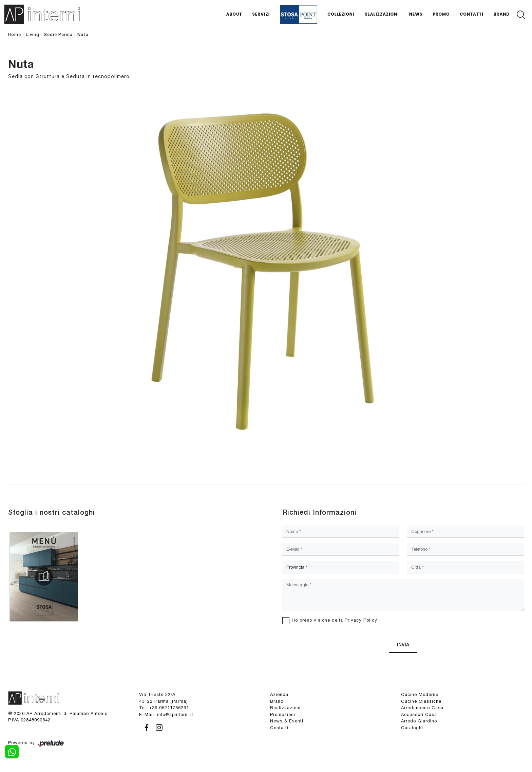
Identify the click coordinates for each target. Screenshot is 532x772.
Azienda (279, 694)
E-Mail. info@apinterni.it (166, 714)
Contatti (471, 14)
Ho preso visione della (335, 620)
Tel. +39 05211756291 (164, 708)
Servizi (261, 14)
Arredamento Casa (422, 708)
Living (33, 35)
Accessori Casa (419, 714)
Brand (502, 14)
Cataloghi (412, 728)
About (234, 14)
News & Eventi (287, 721)
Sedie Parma (58, 35)
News (416, 14)
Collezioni (341, 14)
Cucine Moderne (420, 694)
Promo (441, 14)
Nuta (83, 35)
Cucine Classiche (421, 701)
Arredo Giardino (419, 721)
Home (15, 35)
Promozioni (283, 714)
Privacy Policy (361, 620)
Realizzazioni (382, 14)
